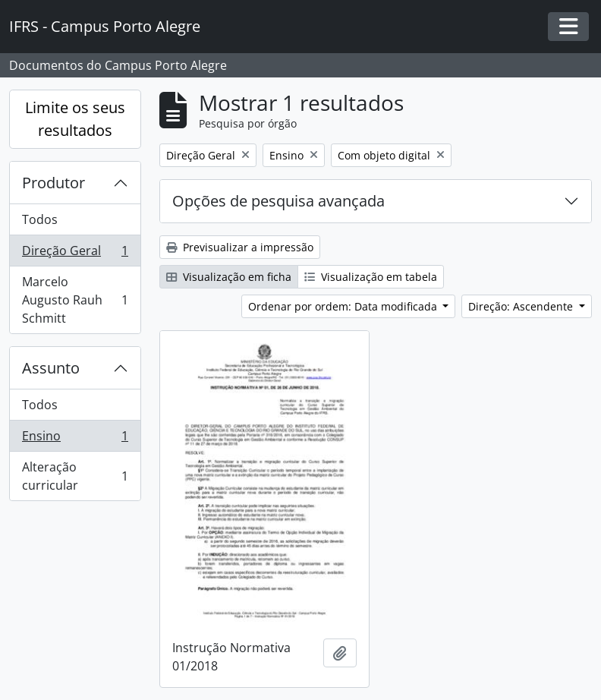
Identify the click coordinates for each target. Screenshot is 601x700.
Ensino (75, 439)
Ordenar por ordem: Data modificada (344, 306)
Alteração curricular (75, 476)
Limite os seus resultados (75, 119)
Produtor (53, 183)
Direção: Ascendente (522, 306)
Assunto (51, 368)
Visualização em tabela (371, 277)
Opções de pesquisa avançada (278, 201)
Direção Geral (75, 254)
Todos (40, 219)
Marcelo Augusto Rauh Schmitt (75, 300)
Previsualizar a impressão (240, 247)
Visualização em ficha (229, 277)
